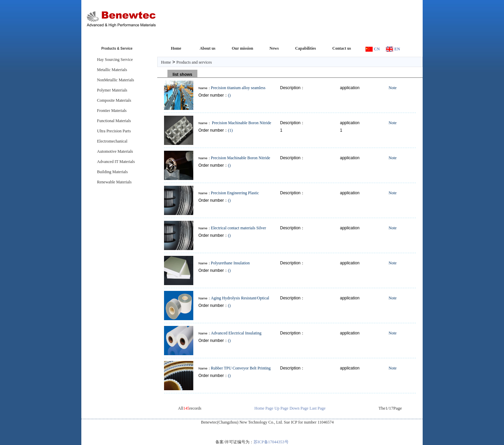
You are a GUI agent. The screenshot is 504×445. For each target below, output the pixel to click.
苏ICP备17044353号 (271, 442)
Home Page (264, 408)
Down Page (299, 408)
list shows (182, 75)
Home (166, 62)
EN (397, 49)
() (229, 95)
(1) (230, 130)
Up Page (281, 408)
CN (377, 49)
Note (393, 88)
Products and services (194, 62)
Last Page (318, 408)
